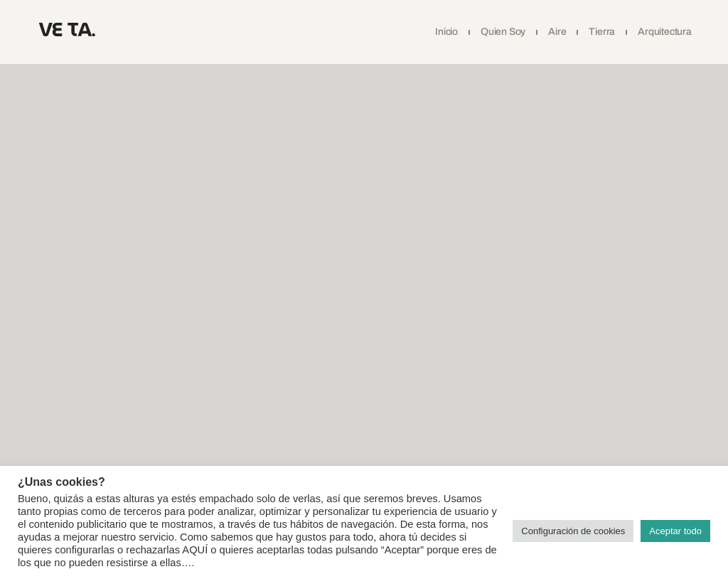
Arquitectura (665, 32)
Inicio (446, 32)
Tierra (602, 32)
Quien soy (503, 32)
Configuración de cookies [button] (573, 531)
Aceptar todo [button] (675, 531)
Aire (557, 32)
